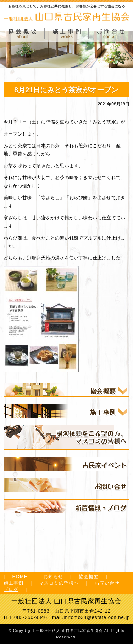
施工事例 (13, 583)
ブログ (11, 589)
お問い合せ (107, 583)
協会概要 (89, 577)
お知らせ (53, 577)
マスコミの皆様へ (59, 583)
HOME (20, 577)
